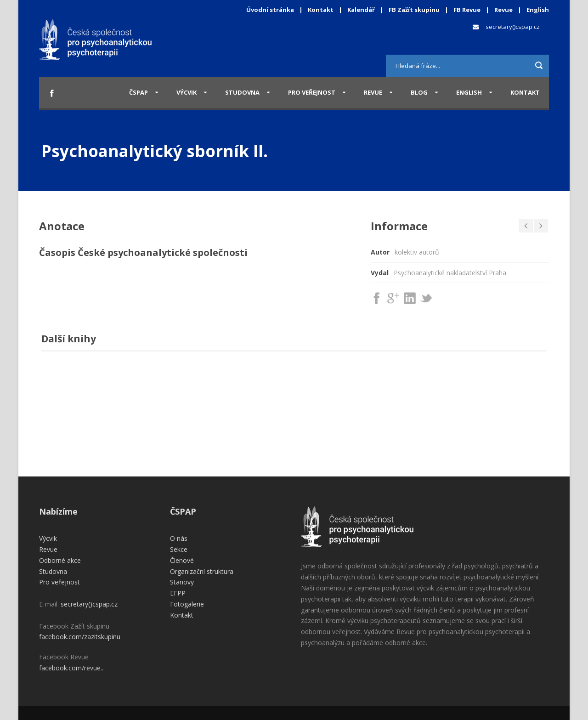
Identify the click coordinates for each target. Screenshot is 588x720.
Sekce (179, 549)
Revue (503, 10)
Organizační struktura (202, 571)
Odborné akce (60, 560)
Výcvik (187, 92)
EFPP (178, 593)
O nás (179, 538)
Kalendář (362, 10)
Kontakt (321, 10)
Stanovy (182, 582)
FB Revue (467, 10)
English (538, 10)
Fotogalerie (187, 604)
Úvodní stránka (270, 10)
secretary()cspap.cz (513, 27)
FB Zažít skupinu (414, 10)
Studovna (242, 92)
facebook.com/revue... (72, 668)
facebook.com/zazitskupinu (80, 637)
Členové (182, 560)
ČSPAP (139, 92)
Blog (419, 92)
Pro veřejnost (312, 92)
